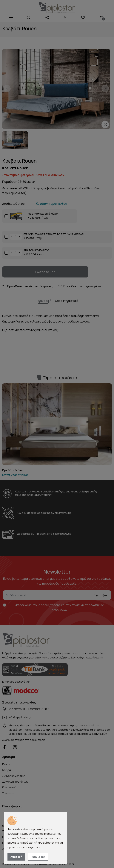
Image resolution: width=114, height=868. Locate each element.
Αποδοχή (16, 857)
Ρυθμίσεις (38, 857)
